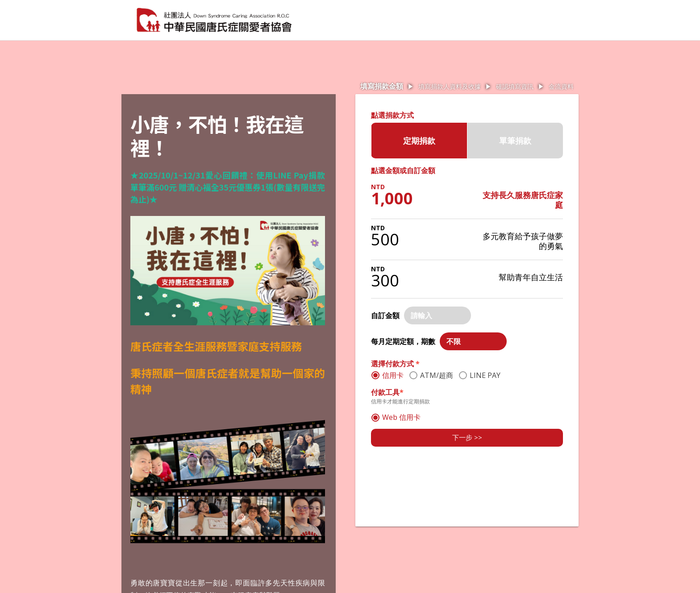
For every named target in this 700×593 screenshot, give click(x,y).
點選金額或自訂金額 (403, 170)
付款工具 (387, 392)
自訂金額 (385, 315)
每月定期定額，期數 (403, 341)
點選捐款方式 (392, 115)
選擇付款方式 (395, 364)
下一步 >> (467, 437)
